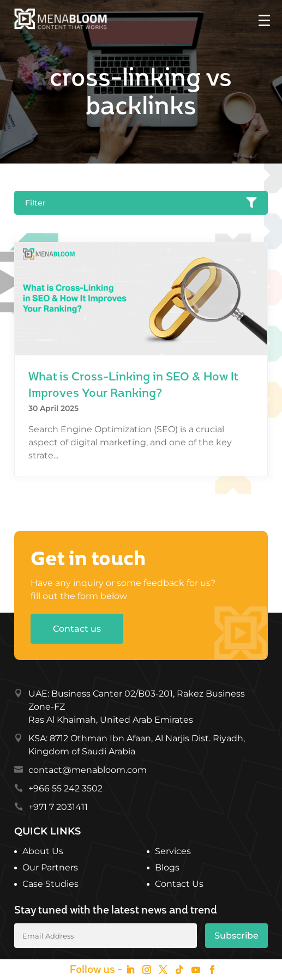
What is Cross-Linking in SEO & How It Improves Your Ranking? (133, 385)
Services (173, 852)
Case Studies (50, 885)
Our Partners (50, 868)
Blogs (167, 868)
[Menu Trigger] (264, 20)
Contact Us (179, 885)
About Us (43, 852)
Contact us (77, 629)
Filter (141, 203)
